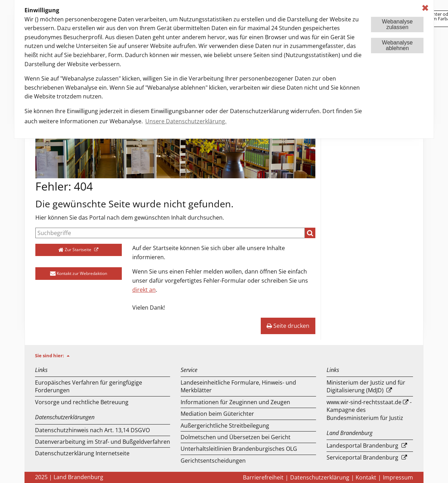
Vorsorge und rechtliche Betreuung (82, 402)
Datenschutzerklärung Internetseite (82, 453)
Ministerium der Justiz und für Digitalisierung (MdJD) (366, 386)
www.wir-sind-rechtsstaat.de (364, 402)
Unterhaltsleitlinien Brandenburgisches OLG (239, 449)
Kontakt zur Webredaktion (79, 273)
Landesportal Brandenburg (362, 446)
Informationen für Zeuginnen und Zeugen (235, 402)
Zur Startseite (75, 250)
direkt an (144, 290)
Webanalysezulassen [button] (397, 24)
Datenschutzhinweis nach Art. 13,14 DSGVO (92, 430)
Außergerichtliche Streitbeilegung (225, 426)
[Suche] (170, 233)
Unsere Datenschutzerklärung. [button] (186, 121)
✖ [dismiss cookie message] (425, 8)
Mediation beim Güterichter (217, 414)
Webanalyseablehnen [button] (397, 45)
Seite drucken (288, 326)
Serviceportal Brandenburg (362, 457)
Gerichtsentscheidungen (213, 461)
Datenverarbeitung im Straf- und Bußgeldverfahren (103, 442)
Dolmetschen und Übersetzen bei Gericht (236, 437)
